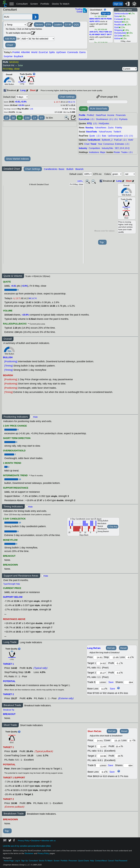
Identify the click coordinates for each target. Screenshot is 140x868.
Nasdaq (89, 128)
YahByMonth (94, 140)
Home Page (9, 861)
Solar (117, 16)
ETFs (48, 25)
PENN (109, 19)
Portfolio (45, 4)
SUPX (92, 22)
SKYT (109, 35)
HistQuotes (104, 124)
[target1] (101, 663)
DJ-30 (68, 25)
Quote (92, 136)
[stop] (114, 657)
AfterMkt (25, 52)
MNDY (98, 35)
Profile (82, 115)
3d (13, 118)
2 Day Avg (113, 527)
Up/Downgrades (115, 136)
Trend (93, 144)
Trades (124, 152)
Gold (116, 27)
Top (102, 242)
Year (100, 144)
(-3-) (116, 119)
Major (103, 152)
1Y (35, 118)
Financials (121, 115)
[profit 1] (118, 663)
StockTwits (92, 132)
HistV (131, 140)
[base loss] (102, 689)
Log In (17, 861)
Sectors (39, 25)
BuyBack (19, 56)
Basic (62, 169)
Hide (35, 417)
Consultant (22, 4)
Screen (34, 4)
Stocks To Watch (61, 4)
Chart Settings (67, 97)
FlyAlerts (123, 119)
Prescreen (73, 861)
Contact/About (101, 861)
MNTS (98, 19)
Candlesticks (51, 169)
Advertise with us (49, 841)
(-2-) (92, 119)
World (34, 52)
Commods (73, 52)
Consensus (109, 144)
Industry (83, 148)
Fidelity (119, 128)
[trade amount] (101, 682)
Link (31, 109)
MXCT (104, 35)
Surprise (8, 56)
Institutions (94, 152)
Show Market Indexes (17, 159)
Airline (117, 38)
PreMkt (16, 52)
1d (7, 118)
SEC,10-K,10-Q (122, 148)
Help (92, 861)
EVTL (96, 32)
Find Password (121, 861)
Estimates (120, 144)
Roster (117, 152)
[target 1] (102, 746)
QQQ (76, 25)
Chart (10, 45)
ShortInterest (102, 119)
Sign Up (118, 4)
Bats (104, 136)
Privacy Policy (24, 841)
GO (110, 32)
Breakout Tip (9, 710)
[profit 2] (118, 673)
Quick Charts (84, 861)
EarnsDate (84, 119)
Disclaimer (36, 841)
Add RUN (10, 39)
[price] (98, 657)
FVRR (106, 32)
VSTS (97, 22)
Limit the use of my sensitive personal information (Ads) (27, 846)
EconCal (43, 52)
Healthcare (119, 25)
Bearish (79, 169)
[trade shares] (129, 682)
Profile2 (91, 115)
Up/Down (61, 52)
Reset (123, 648)
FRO (101, 32)
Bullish (70, 169)
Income (111, 115)
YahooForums (105, 132)
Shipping (118, 30)
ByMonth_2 (107, 140)
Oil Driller (119, 36)
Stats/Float (101, 115)
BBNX (92, 19)
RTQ (89, 124)
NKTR (103, 19)
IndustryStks (107, 148)
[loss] (129, 657)
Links (83, 109)
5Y (41, 118)
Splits (52, 52)
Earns (82, 52)
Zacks (111, 128)
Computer (119, 19)
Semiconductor (121, 14)
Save (111, 682)
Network (118, 22)
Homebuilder (120, 33)
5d (20, 118)
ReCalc (111, 648)
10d (27, 118)
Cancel (111, 861)
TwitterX (117, 132)
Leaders (58, 25)
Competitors (94, 148)
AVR (91, 32)
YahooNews (101, 128)
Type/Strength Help (12, 584)
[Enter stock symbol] (18, 17)
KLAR (92, 35)
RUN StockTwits (99, 109)
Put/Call (118, 140)
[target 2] (101, 673)
